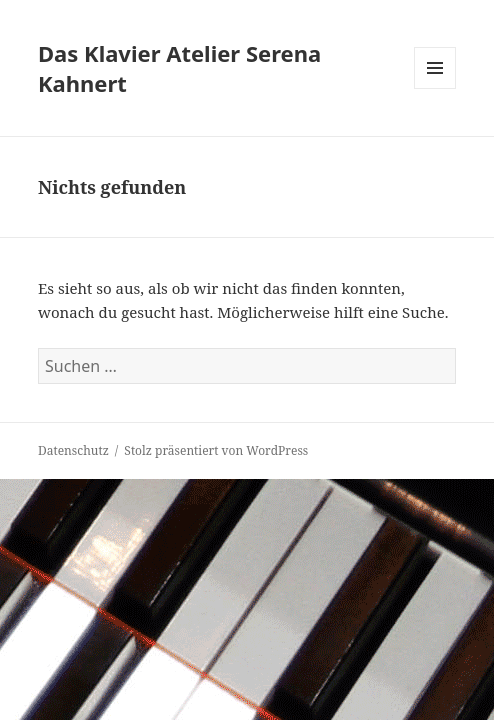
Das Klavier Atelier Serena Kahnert (179, 68)
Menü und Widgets (435, 88)
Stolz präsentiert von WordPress (216, 450)
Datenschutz (73, 450)
